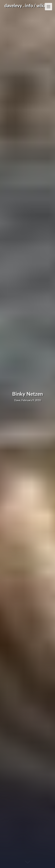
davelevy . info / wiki (25, 5)
